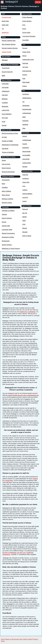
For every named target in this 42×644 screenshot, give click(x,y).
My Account (15, 639)
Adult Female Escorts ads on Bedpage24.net (23, 395)
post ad (38, 2)
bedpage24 (12, 2)
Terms (3, 641)
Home (3, 639)
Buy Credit (23, 639)
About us (8, 639)
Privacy (35, 639)
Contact (30, 639)
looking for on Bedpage (28, 312)
